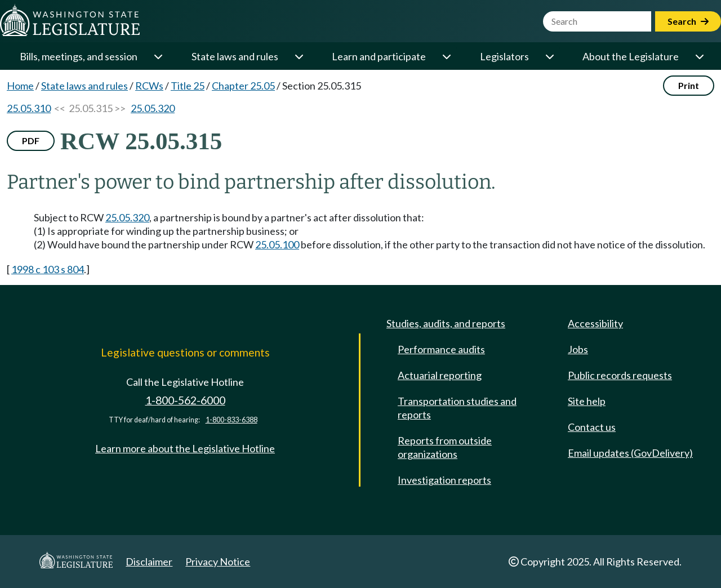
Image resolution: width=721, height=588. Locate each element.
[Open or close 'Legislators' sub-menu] (549, 56)
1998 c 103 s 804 (48, 269)
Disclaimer (149, 562)
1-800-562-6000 (185, 400)
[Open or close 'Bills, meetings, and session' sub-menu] (158, 56)
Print (689, 85)
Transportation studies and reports (457, 408)
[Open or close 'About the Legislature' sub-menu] (699, 56)
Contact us (592, 427)
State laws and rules (235, 56)
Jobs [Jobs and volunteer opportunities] (578, 349)
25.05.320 (153, 108)
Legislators (504, 56)
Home (20, 86)
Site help (587, 401)
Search (688, 21)
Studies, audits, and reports (446, 323)
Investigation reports (444, 480)
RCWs (149, 86)
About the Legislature (631, 56)
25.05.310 (29, 108)
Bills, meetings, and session (79, 56)
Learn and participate (379, 56)
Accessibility (595, 323)
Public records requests (620, 375)
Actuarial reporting (440, 375)
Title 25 (188, 86)
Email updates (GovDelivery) (630, 453)
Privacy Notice (218, 562)
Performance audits (441, 349)
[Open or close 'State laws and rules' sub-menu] (299, 56)
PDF (31, 141)
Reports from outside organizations (445, 447)
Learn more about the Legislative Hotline (185, 448)
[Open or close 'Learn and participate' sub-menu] (446, 56)
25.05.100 (277, 244)
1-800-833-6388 (232, 420)
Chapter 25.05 (243, 86)
